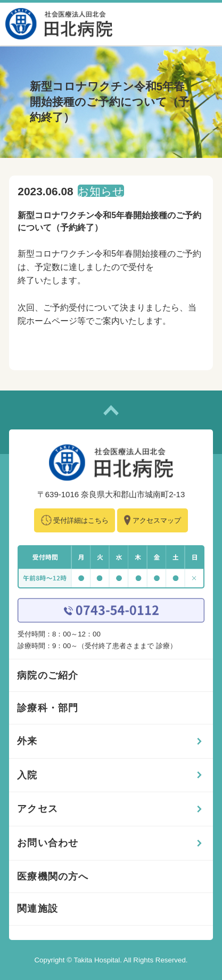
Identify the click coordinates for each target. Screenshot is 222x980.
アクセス (38, 809)
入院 (27, 775)
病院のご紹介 (48, 675)
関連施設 (38, 909)
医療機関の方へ (53, 877)
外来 (27, 741)
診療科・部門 (48, 708)
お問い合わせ (48, 843)
